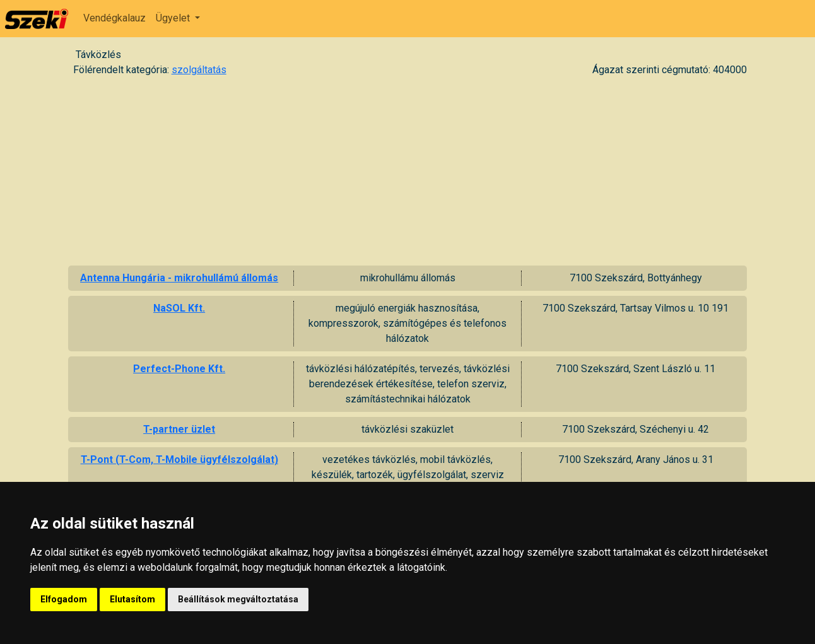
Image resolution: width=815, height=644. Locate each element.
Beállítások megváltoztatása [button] (238, 599)
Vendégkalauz (114, 18)
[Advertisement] (407, 171)
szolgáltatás (199, 70)
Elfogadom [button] (64, 599)
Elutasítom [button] (132, 599)
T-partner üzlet (179, 429)
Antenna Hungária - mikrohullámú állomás (179, 278)
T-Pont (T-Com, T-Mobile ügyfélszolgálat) (179, 460)
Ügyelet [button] (174, 18)
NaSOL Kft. (179, 308)
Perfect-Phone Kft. (179, 369)
